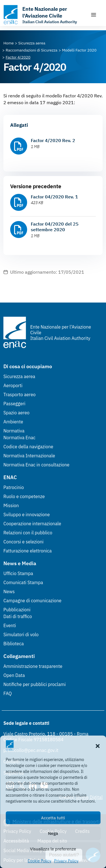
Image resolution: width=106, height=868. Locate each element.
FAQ (8, 693)
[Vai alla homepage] (44, 15)
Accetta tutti (53, 818)
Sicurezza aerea (19, 376)
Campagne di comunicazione (32, 601)
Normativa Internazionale (29, 456)
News (9, 591)
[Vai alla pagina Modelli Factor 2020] (79, 50)
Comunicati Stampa (23, 582)
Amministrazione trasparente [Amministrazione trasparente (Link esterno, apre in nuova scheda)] (33, 666)
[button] (98, 745)
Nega (53, 833)
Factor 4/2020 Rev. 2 (53, 140)
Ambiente (13, 422)
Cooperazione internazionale (32, 524)
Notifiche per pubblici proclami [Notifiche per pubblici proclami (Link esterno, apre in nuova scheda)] (34, 684)
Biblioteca (14, 644)
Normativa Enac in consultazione (36, 465)
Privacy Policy (66, 861)
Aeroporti (13, 385)
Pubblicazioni (17, 610)
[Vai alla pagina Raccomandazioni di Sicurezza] (32, 50)
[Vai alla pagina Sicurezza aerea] (32, 43)
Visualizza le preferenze (53, 849)
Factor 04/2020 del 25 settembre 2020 (55, 227)
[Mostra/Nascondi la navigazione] (94, 15)
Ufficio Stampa (18, 573)
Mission (11, 505)
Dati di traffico (18, 616)
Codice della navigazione (28, 447)
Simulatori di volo (21, 635)
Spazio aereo (16, 413)
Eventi (10, 625)
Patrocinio (14, 487)
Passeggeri (14, 404)
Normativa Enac (19, 438)
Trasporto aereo (20, 395)
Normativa (14, 431)
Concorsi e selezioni (23, 542)
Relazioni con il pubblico (28, 533)
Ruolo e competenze (24, 496)
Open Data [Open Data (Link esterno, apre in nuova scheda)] (14, 675)
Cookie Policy (40, 861)
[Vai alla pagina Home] (9, 43)
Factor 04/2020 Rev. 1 (54, 197)
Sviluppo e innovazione (27, 515)
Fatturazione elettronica (28, 551)
